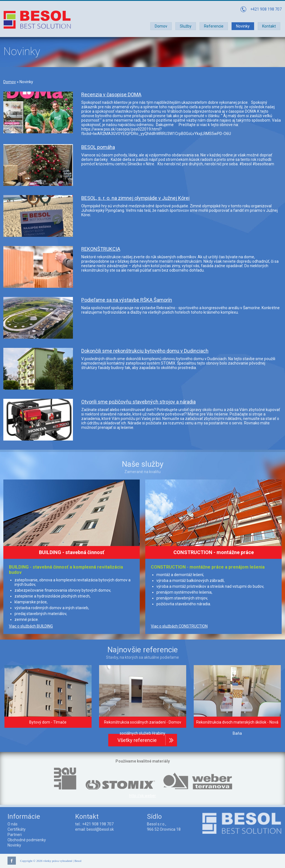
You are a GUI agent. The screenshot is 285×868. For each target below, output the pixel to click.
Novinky (243, 26)
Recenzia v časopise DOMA (111, 94)
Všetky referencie (137, 740)
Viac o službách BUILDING (31, 626)
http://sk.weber (142, 796)
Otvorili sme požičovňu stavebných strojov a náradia (138, 402)
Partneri (15, 835)
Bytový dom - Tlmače (48, 722)
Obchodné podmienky (27, 840)
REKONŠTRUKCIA (101, 249)
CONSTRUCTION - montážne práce (214, 552)
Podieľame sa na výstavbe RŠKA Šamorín (127, 300)
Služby (186, 26)
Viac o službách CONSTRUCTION (179, 626)
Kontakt (269, 26)
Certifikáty (17, 829)
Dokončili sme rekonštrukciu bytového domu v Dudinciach (145, 351)
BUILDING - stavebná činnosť (72, 552)
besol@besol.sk (100, 829)
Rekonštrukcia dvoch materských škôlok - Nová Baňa (237, 728)
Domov (161, 26)
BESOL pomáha (98, 147)
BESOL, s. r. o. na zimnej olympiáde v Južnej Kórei (135, 198)
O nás (13, 824)
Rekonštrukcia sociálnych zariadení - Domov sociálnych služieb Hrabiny (143, 728)
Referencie (214, 26)
